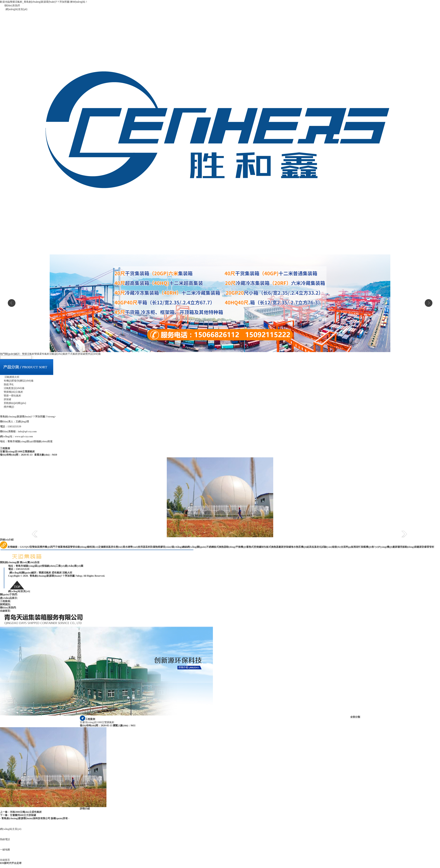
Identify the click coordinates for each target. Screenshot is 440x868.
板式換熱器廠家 (275, 547)
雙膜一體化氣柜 (11, 396)
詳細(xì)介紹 (7, 540)
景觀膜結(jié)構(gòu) (13, 403)
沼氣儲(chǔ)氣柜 (58, 354)
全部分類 (355, 717)
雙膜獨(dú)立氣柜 (12, 392)
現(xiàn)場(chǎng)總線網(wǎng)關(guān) (185, 547)
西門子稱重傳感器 (60, 547)
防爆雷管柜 (428, 547)
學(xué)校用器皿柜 (140, 547)
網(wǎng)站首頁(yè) (16, 9)
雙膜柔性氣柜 (42, 354)
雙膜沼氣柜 (28, 354)
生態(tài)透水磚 (122, 547)
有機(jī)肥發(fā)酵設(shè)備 (17, 381)
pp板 (351, 547)
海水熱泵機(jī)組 (300, 547)
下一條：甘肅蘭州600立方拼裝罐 (18, 815)
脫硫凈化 (7, 384)
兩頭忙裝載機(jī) (362, 547)
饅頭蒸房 (108, 547)
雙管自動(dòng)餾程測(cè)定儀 (87, 547)
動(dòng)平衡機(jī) (236, 547)
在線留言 (5, 611)
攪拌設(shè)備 (93, 354)
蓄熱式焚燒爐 (254, 547)
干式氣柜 (73, 354)
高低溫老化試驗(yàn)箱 (322, 547)
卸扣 (264, 547)
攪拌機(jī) (7, 407)
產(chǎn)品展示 (9, 598)
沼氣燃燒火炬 (10, 377)
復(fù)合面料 (341, 547)
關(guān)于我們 (9, 594)
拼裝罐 (81, 354)
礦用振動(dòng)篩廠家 (410, 547)
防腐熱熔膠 (156, 547)
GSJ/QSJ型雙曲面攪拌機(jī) (35, 547)
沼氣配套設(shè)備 (12, 388)
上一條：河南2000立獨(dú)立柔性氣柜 (21, 812)
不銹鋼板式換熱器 (216, 547)
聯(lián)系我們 (12, 6)
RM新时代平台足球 (11, 863)
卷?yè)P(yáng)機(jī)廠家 (384, 547)
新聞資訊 (5, 604)
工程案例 (5, 601)
